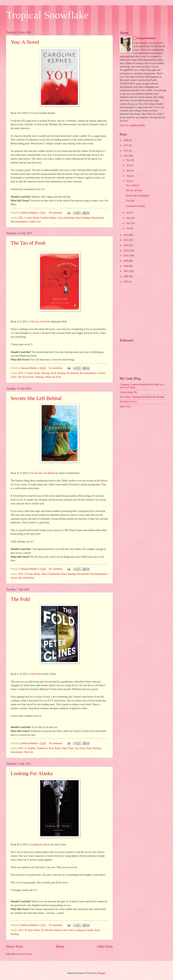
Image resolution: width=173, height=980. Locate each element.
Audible (32, 748)
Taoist (14, 377)
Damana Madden (146, 38)
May (129, 218)
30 (26, 930)
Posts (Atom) (26, 954)
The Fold (20, 599)
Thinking (39, 377)
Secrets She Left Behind (36, 398)
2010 (126, 256)
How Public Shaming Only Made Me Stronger (142, 397)
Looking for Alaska (41, 844)
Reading (86, 218)
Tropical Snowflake (47, 15)
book (29, 218)
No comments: (56, 213)
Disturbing (69, 218)
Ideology (46, 373)
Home (60, 946)
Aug (129, 176)
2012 (126, 245)
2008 (126, 266)
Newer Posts (15, 946)
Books (36, 218)
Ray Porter (80, 748)
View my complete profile (132, 125)
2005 (126, 282)
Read (78, 218)
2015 (21, 218)
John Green (68, 930)
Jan (128, 228)
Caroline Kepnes (48, 218)
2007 (126, 271)
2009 (126, 261)
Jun (128, 213)
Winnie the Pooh (53, 377)
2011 (126, 251)
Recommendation (19, 222)
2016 (126, 151)
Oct (128, 165)
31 (26, 748)
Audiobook (42, 748)
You (33, 113)
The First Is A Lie (128, 402)
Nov (129, 160)
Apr (129, 223)
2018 (126, 140)
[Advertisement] (143, 311)
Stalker (32, 222)
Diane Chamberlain (51, 574)
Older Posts (105, 946)
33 (26, 373)
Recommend (97, 218)
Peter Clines (68, 748)
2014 (126, 235)
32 (26, 574)
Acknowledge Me (128, 392)
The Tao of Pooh (28, 243)
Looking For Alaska (32, 773)
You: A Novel (25, 42)
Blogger (101, 973)
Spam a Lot (125, 406)
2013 (126, 240)
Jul (128, 181)
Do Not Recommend (51, 930)
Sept (129, 170)
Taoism (102, 373)
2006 (126, 276)
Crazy (60, 218)
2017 (126, 145)
